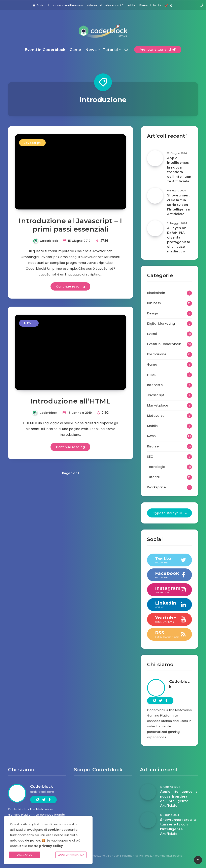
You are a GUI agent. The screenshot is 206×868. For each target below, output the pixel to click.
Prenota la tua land (158, 49)
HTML (29, 323)
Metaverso (156, 416)
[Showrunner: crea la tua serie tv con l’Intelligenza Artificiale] (155, 196)
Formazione (157, 354)
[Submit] (186, 513)
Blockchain (156, 293)
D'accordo (25, 855)
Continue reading (70, 286)
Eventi (152, 334)
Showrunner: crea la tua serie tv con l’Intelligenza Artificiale (179, 205)
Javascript (32, 143)
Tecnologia (156, 467)
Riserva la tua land (152, 5)
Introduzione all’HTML (71, 401)
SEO (150, 457)
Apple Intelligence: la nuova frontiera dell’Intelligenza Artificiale (179, 170)
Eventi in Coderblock (45, 50)
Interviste (155, 385)
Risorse (153, 446)
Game (75, 50)
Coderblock (179, 684)
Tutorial (110, 50)
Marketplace (158, 405)
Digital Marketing (161, 324)
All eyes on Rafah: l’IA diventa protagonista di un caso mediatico (179, 240)
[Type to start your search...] (169, 513)
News (91, 50)
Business (154, 303)
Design (153, 313)
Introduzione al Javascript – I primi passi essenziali (70, 225)
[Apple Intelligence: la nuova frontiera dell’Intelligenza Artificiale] (155, 158)
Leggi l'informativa (71, 855)
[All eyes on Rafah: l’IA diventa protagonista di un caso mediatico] (155, 228)
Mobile (152, 426)
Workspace (157, 487)
